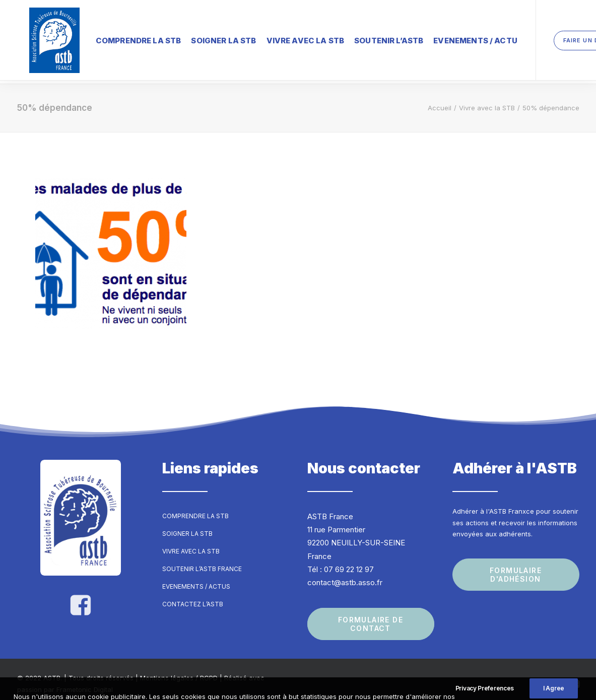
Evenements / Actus (196, 577)
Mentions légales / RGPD (179, 669)
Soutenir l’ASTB (365, 38)
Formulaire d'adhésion (517, 566)
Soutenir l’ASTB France (202, 560)
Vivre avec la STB (281, 38)
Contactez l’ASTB (193, 595)
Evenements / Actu (451, 38)
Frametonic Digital (85, 680)
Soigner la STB (199, 38)
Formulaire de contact (372, 615)
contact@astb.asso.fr (345, 573)
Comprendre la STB (114, 38)
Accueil (440, 99)
